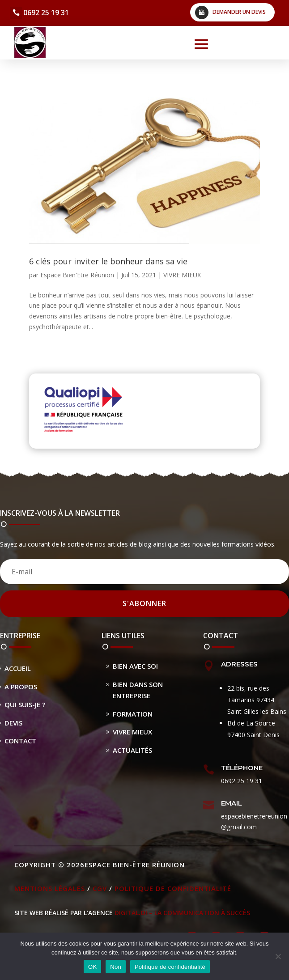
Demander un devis (239, 12)
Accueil (18, 668)
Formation (133, 714)
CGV (100, 888)
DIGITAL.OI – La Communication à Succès (182, 913)
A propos (21, 687)
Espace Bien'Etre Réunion (77, 275)
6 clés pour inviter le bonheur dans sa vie (108, 261)
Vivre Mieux (132, 732)
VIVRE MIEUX (182, 275)
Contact (20, 741)
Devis (13, 723)
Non (116, 967)
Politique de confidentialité (173, 888)
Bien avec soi (135, 666)
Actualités (132, 750)
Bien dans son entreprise (138, 690)
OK (92, 967)
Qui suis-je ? (25, 704)
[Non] (278, 956)
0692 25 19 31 (46, 13)
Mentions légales (50, 888)
